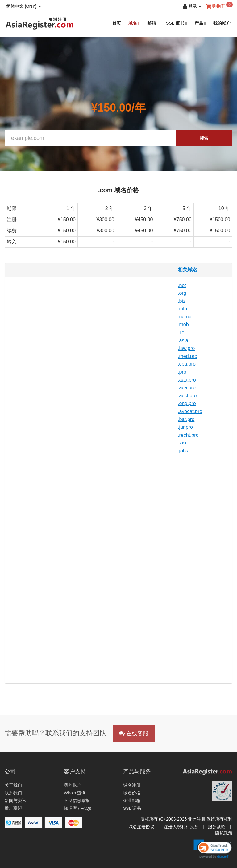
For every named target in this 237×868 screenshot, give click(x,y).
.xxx (182, 443)
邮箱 (153, 23)
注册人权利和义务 (181, 827)
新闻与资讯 (15, 801)
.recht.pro (188, 435)
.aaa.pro (187, 380)
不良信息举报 (77, 801)
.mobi (184, 324)
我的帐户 (223, 23)
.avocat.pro (190, 411)
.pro (182, 372)
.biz (182, 301)
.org (182, 293)
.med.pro (187, 356)
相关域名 (188, 270)
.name (185, 317)
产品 (200, 23)
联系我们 (13, 793)
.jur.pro (185, 427)
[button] (24, 6)
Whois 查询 (75, 793)
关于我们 (13, 785)
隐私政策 (224, 833)
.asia (183, 341)
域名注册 (132, 785)
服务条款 (217, 827)
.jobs (183, 451)
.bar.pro (186, 419)
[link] (213, 849)
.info (182, 309)
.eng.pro (187, 403)
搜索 (204, 138)
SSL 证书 (177, 23)
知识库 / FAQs (78, 808)
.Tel (182, 333)
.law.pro (186, 348)
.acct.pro (187, 396)
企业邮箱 (132, 801)
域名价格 (132, 793)
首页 (117, 23)
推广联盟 (13, 808)
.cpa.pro (187, 364)
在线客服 (134, 733)
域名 (134, 23)
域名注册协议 (141, 827)
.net (182, 285)
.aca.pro (187, 388)
